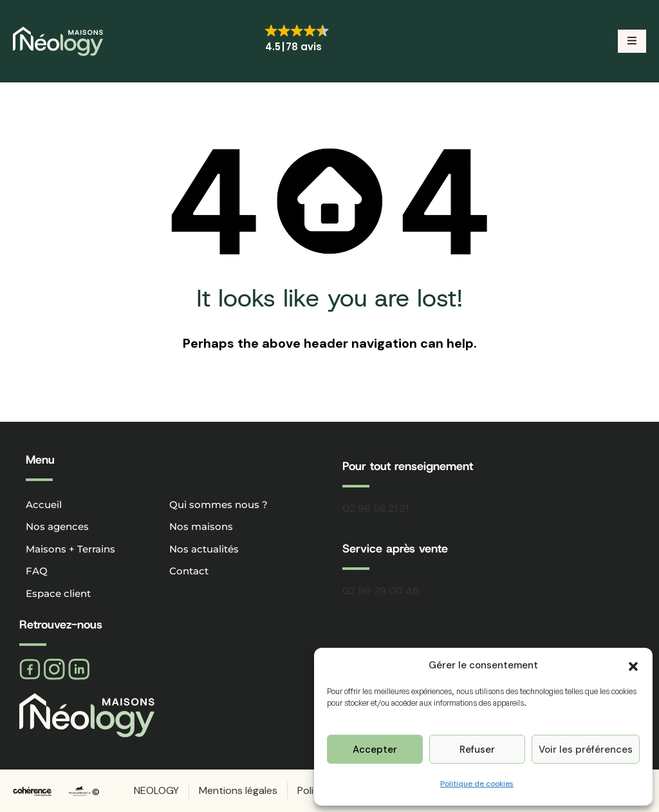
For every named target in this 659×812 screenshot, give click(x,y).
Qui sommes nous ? (218, 505)
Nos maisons (201, 526)
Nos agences (57, 526)
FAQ (37, 571)
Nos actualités (204, 549)
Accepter (375, 750)
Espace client (58, 593)
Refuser (477, 750)
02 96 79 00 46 (381, 591)
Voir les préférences (586, 750)
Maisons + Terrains (70, 549)
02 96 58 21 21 (376, 508)
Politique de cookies (477, 784)
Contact (189, 571)
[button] (633, 665)
